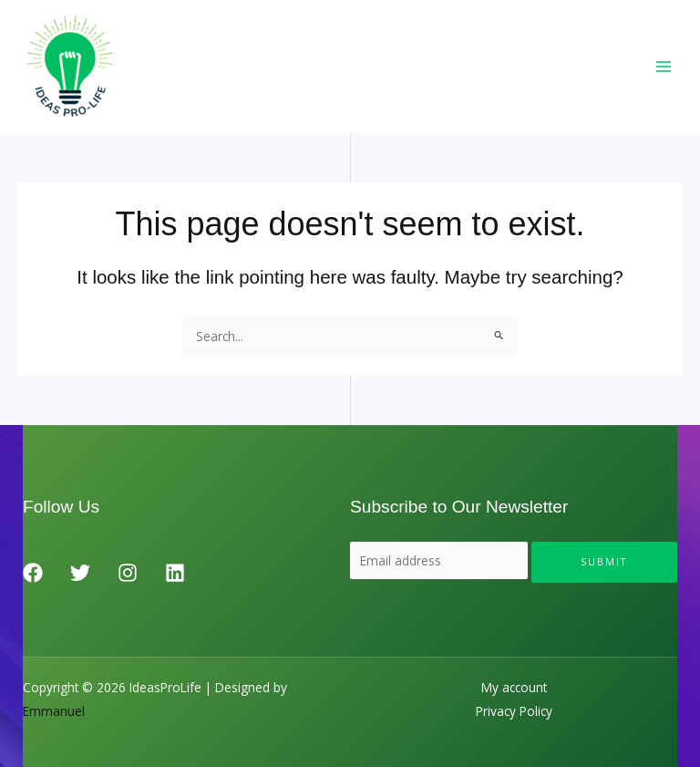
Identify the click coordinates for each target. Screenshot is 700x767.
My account (514, 687)
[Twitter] (80, 573)
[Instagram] (128, 573)
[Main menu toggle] (664, 66)
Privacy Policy (514, 711)
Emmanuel (54, 711)
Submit (604, 561)
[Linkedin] (175, 573)
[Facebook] (33, 573)
